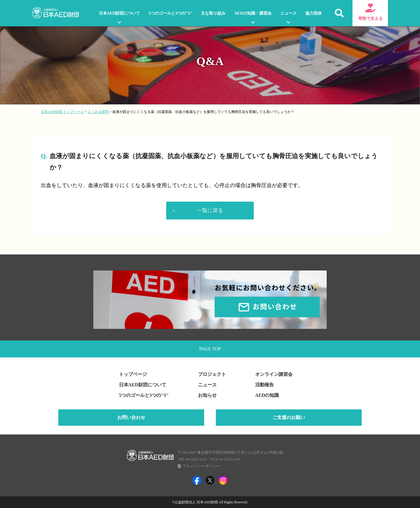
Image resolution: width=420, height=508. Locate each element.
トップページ (133, 375)
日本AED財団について (120, 13)
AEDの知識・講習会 (253, 13)
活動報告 (265, 385)
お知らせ (207, 396)
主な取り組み (213, 13)
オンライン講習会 (274, 375)
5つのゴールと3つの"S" (170, 13)
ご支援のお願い (289, 418)
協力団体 (314, 13)
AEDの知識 (267, 396)
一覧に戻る (210, 210)
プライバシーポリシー (201, 467)
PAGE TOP (210, 349)
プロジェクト (212, 375)
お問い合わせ (131, 418)
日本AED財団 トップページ (62, 112)
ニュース (288, 13)
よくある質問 (98, 112)
